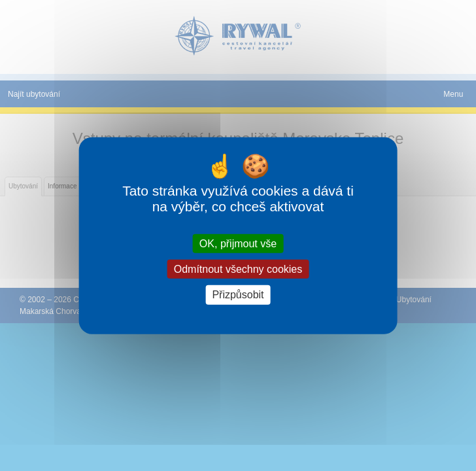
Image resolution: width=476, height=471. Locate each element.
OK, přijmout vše (238, 244)
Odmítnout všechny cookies (238, 269)
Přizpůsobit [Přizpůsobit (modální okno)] (238, 295)
